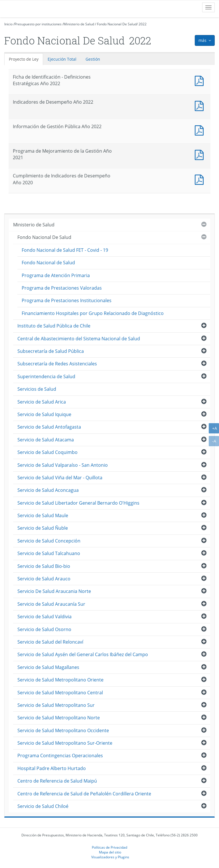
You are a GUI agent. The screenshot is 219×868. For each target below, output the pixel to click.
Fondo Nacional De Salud (117, 24)
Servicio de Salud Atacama (46, 440)
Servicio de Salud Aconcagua (48, 490)
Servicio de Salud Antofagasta (49, 427)
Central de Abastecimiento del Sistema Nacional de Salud (79, 339)
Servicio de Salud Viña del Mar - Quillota (60, 478)
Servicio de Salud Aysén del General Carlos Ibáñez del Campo (83, 654)
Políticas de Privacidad (109, 847)
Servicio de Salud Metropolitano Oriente (60, 680)
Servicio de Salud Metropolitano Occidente (63, 730)
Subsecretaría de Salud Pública (51, 351)
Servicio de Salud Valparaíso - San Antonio (63, 465)
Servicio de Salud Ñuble (43, 528)
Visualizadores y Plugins (110, 857)
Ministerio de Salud (79, 24)
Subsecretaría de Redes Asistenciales (57, 364)
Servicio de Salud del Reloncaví (50, 642)
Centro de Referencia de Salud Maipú (57, 781)
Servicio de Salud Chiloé (43, 806)
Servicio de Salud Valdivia (44, 617)
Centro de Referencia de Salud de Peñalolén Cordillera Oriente (84, 794)
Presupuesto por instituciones (38, 24)
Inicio (8, 24)
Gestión (93, 59)
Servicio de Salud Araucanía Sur (51, 604)
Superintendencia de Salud (46, 376)
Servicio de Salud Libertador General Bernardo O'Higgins (78, 503)
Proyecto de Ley (24, 59)
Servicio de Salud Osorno (44, 629)
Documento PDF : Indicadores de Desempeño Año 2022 (200, 105)
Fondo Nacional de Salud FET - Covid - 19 (65, 250)
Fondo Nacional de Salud (48, 263)
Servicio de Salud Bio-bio (44, 566)
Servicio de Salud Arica (42, 402)
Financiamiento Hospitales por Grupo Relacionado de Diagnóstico (93, 313)
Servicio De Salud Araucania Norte (54, 591)
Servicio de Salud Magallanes (48, 667)
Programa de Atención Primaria (56, 275)
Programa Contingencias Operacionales (60, 756)
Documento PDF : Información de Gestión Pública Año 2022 (200, 130)
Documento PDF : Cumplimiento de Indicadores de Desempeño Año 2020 (200, 179)
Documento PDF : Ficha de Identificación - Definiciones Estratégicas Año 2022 (200, 80)
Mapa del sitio (110, 852)
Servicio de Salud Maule (43, 515)
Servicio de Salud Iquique (44, 414)
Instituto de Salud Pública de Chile (54, 326)
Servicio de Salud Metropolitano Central (60, 693)
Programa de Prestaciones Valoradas (62, 288)
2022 (143, 24)
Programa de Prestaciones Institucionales (67, 300)
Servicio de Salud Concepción (49, 541)
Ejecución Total (62, 59)
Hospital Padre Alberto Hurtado (52, 768)
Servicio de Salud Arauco (44, 579)
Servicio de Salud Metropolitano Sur (56, 705)
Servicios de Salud (37, 389)
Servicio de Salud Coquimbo (47, 452)
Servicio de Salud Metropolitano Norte (59, 718)
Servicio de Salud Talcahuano (49, 553)
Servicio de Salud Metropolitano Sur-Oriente (65, 743)
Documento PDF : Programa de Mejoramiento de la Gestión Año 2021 (200, 154)
